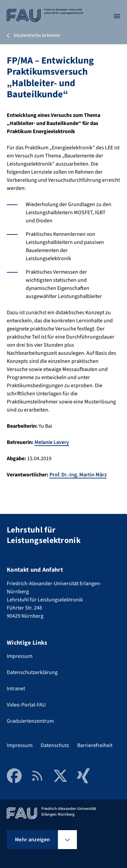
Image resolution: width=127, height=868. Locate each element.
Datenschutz (55, 745)
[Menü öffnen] (117, 16)
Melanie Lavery (52, 442)
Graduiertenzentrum (30, 721)
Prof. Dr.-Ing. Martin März (78, 475)
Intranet (16, 689)
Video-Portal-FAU (26, 705)
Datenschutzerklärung (32, 672)
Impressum (20, 656)
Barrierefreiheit (95, 745)
